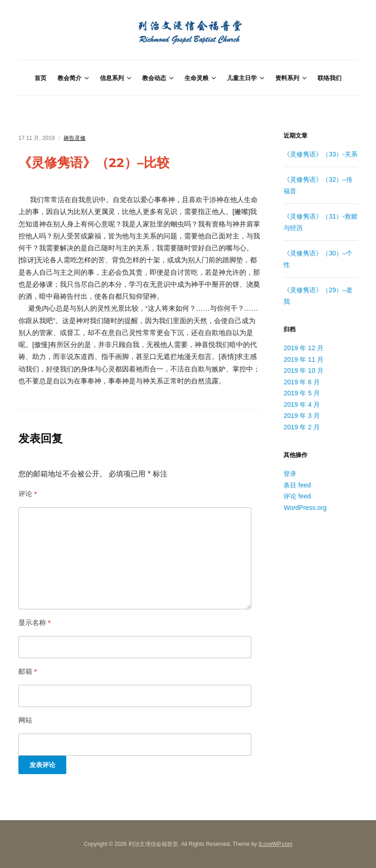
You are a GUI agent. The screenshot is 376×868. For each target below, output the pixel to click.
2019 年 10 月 (303, 370)
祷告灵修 (75, 138)
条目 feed (297, 485)
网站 (25, 720)
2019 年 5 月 (302, 393)
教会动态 (154, 78)
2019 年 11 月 (303, 359)
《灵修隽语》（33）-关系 (320, 154)
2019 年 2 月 (302, 427)
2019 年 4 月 (302, 405)
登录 (290, 474)
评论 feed (297, 496)
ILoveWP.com (275, 844)
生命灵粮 (197, 78)
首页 (40, 78)
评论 (28, 494)
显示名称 (35, 622)
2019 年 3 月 (302, 416)
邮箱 (28, 671)
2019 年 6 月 (302, 382)
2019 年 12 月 (303, 348)
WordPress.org (305, 508)
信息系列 (112, 78)
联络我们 (330, 78)
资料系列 (287, 78)
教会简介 (69, 78)
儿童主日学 (242, 78)
